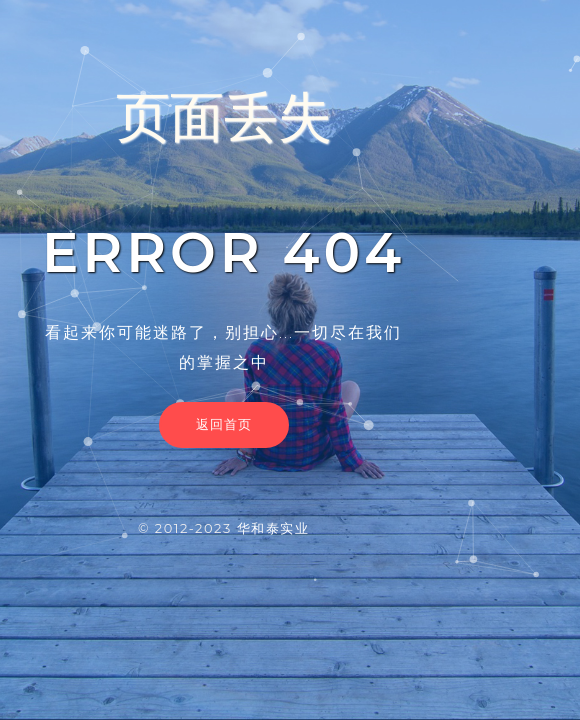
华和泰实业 (273, 528)
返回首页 (224, 424)
